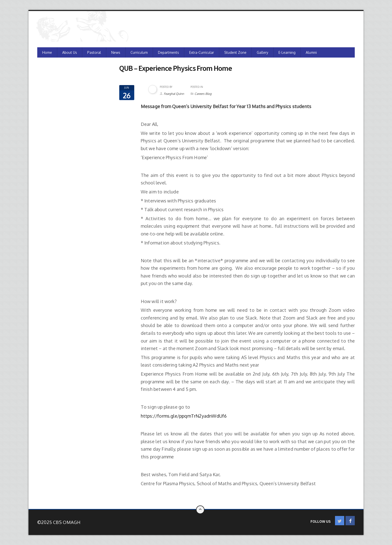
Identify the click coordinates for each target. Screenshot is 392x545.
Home (47, 52)
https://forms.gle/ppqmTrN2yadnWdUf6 (184, 416)
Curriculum (139, 52)
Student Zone (235, 52)
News (116, 52)
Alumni (311, 52)
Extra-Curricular (202, 52)
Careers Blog (203, 94)
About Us (70, 52)
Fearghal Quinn (174, 94)
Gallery (262, 52)
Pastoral (94, 52)
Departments (168, 52)
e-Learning (287, 52)
